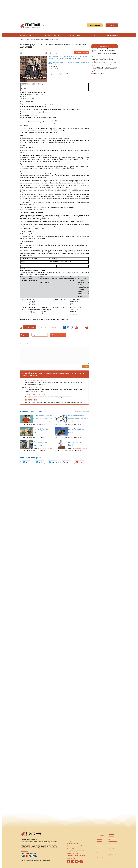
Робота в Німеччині (113, 841)
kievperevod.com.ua (102, 858)
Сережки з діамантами (102, 835)
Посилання (111, 847)
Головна (23, 39)
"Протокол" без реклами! (74, 846)
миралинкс (100, 839)
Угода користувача (72, 853)
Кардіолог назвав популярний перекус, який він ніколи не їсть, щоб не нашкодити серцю (105, 60)
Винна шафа (111, 836)
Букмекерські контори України (113, 855)
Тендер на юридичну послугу (76, 851)
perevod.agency (101, 847)
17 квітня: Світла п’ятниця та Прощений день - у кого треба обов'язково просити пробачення (105, 50)
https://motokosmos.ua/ (103, 843)
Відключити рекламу (81, 52)
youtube (80, 462)
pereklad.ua (111, 834)
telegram (53, 462)
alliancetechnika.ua (102, 837)
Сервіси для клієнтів (27, 35)
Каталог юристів (76, 35)
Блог (94, 35)
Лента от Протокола (38, 53)
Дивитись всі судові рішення (81, 412)
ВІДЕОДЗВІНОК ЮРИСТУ (33, 387)
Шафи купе (111, 853)
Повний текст (25, 851)
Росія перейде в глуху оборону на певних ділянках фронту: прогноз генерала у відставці (105, 69)
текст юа (99, 856)
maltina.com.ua (112, 851)
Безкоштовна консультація (35, 380)
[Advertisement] (69, 11)
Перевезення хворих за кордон (103, 853)
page (26, 462)
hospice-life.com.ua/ (113, 845)
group (39, 462)
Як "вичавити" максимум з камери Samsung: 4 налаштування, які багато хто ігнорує (105, 64)
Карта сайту (70, 848)
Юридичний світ (113, 35)
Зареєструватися (95, 25)
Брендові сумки (112, 858)
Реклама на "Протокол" (74, 843)
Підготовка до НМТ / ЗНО (113, 839)
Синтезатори (100, 845)
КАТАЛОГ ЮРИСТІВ (31, 400)
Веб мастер (100, 841)
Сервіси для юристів (52, 35)
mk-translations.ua (112, 849)
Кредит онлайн (71, 858)
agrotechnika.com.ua (102, 849)
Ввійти (112, 25)
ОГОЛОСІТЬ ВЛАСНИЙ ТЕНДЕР (35, 395)
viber (66, 462)
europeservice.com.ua (102, 851)
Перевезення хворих (113, 843)
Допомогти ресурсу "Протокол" (76, 856)
